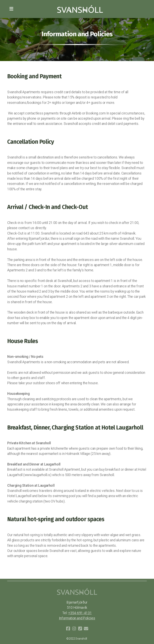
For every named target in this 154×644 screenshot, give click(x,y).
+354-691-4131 (80, 613)
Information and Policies (77, 618)
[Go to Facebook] (68, 629)
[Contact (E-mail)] (86, 629)
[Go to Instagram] (74, 629)
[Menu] (11, 9)
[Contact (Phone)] (80, 629)
